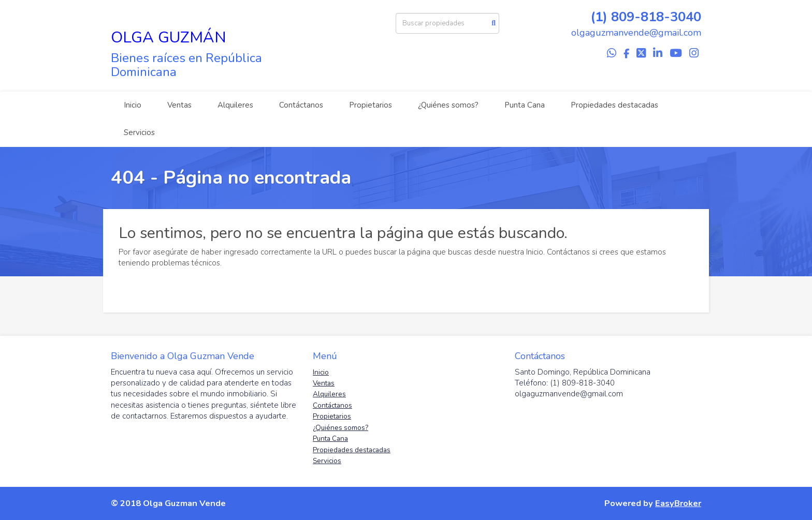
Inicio (133, 105)
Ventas (179, 105)
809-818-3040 (656, 17)
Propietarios (371, 105)
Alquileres (235, 105)
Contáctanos (301, 105)
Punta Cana (525, 105)
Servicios (139, 132)
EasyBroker (678, 503)
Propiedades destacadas (614, 105)
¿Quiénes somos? (448, 105)
